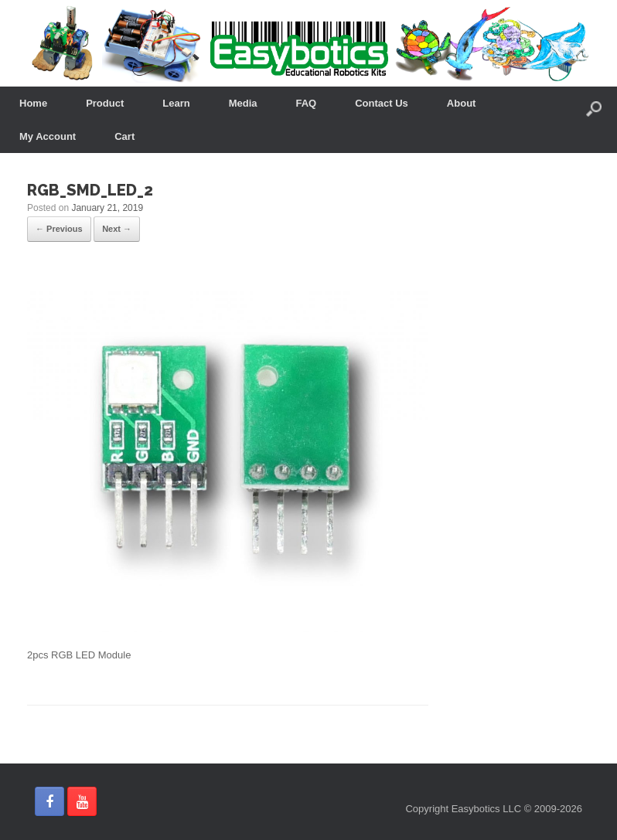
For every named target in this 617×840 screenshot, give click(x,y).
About (462, 103)
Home (33, 103)
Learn (176, 103)
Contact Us (382, 103)
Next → (117, 229)
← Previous (59, 229)
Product (105, 103)
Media (243, 103)
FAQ (307, 103)
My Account (48, 136)
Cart (124, 136)
